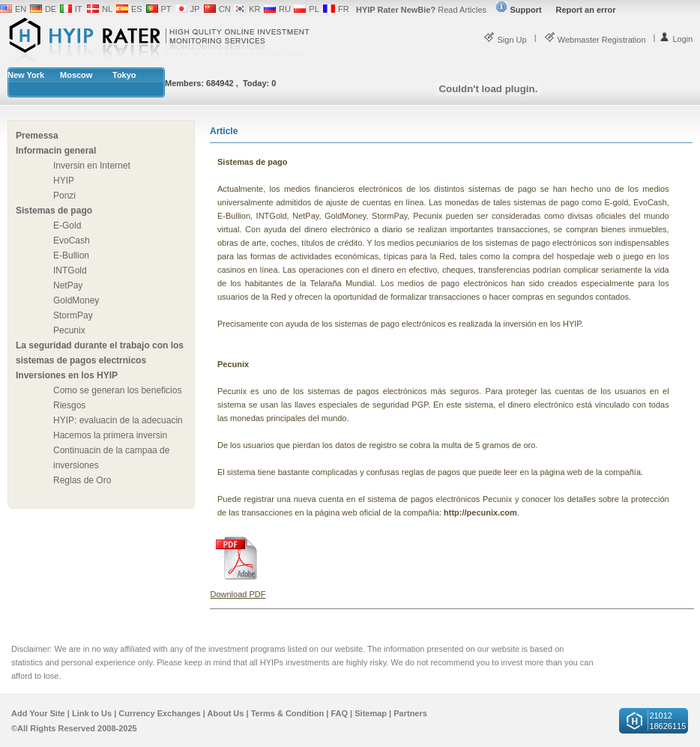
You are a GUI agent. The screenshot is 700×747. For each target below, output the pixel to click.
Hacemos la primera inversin (110, 435)
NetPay (68, 285)
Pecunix (69, 330)
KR (254, 9)
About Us (226, 713)
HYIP (64, 181)
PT (166, 9)
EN (21, 9)
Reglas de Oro (82, 480)
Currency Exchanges (159, 713)
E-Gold (67, 226)
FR (344, 9)
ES (137, 9)
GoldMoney (76, 300)
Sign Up (505, 40)
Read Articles (421, 10)
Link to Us (92, 713)
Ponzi (64, 196)
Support (519, 10)
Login (676, 39)
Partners (410, 713)
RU (285, 9)
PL (314, 9)
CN (225, 9)
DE (51, 9)
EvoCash (72, 241)
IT (79, 9)
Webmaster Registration (595, 40)
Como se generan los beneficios (117, 390)
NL (107, 9)
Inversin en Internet (92, 166)
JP (195, 9)
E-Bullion (71, 255)
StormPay (73, 315)
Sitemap (371, 713)
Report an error (586, 10)
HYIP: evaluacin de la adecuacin (118, 420)
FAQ (339, 713)
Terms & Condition (288, 713)
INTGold (70, 270)
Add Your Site (38, 713)
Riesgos (69, 405)
